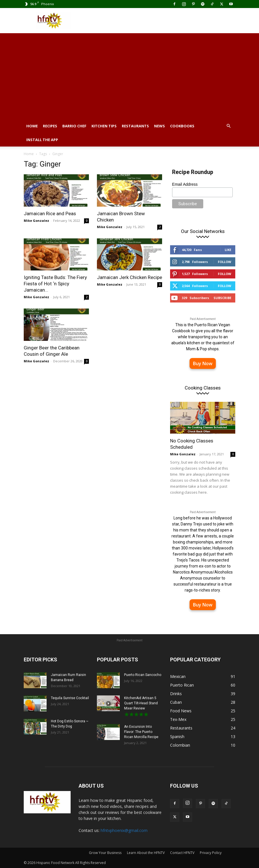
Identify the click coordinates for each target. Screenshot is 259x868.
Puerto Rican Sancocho (143, 675)
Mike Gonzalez (36, 221)
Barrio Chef (74, 126)
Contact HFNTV (182, 853)
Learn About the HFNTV (146, 853)
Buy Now (203, 363)
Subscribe (222, 298)
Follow (225, 262)
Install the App (42, 140)
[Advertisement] (129, 76)
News (160, 126)
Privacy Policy (211, 853)
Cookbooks (182, 126)
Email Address (185, 184)
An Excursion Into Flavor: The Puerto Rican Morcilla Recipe (141, 732)
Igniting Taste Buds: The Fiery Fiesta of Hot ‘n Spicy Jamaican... (55, 284)
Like (228, 250)
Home (32, 126)
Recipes (50, 126)
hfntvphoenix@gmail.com (124, 830)
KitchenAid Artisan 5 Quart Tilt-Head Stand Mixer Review (141, 703)
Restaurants (135, 126)
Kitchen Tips (104, 126)
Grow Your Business (105, 853)
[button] (228, 126)
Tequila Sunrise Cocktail (70, 698)
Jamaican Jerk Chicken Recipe (129, 277)
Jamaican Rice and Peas (50, 213)
